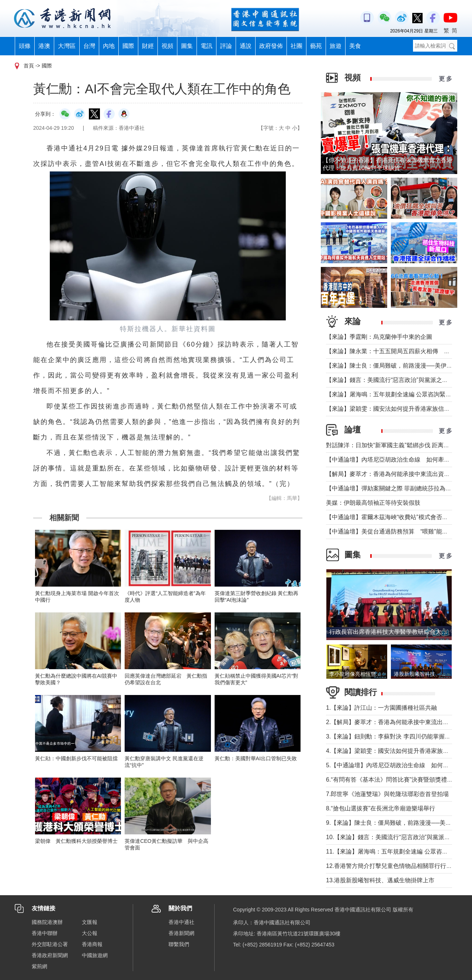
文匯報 (90, 922)
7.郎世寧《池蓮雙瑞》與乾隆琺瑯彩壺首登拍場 (387, 794)
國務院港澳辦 (47, 922)
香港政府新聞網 (50, 955)
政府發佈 (271, 46)
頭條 (25, 46)
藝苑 (316, 46)
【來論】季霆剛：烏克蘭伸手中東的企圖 (379, 337)
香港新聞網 (181, 933)
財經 (148, 46)
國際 (128, 46)
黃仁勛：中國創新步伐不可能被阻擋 (76, 758)
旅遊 (336, 46)
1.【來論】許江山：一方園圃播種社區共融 (381, 708)
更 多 (445, 79)
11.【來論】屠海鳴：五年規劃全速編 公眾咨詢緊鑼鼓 (396, 852)
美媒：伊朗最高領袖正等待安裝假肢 (373, 503)
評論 (226, 46)
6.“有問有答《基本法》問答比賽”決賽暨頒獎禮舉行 (392, 780)
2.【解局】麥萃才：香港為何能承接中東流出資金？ (393, 722)
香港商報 (92, 944)
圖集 (187, 46)
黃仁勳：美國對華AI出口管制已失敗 (256, 758)
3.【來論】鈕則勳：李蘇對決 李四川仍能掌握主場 (391, 736)
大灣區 (67, 46)
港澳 (44, 46)
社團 (296, 46)
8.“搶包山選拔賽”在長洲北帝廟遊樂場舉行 (381, 808)
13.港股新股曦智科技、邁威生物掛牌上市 (380, 880)
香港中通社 (181, 922)
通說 (246, 46)
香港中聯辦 (45, 933)
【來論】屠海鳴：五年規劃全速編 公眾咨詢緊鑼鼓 (392, 394)
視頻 (167, 46)
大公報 (90, 933)
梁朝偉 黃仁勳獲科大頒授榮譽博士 (79, 841)
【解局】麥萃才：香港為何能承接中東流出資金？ (391, 474)
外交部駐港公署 (50, 944)
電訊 (206, 46)
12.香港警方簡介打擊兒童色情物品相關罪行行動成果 (395, 866)
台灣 (89, 46)
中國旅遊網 (95, 955)
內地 (109, 46)
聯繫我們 (179, 944)
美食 (355, 46)
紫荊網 (39, 966)
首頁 (29, 66)
